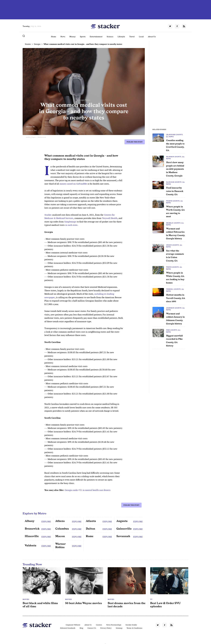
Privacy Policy (106, 628)
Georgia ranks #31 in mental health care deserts (88, 490)
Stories (28, 44)
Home (54, 37)
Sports (83, 37)
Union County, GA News (174, 246)
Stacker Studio (131, 625)
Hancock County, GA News (175, 183)
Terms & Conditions (134, 628)
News (63, 37)
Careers (99, 625)
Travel (132, 37)
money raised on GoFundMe (73, 184)
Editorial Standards (68, 628)
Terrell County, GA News (175, 290)
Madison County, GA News (175, 158)
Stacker (48, 215)
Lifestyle (121, 37)
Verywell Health (110, 218)
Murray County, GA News (175, 224)
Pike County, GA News (173, 331)
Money (73, 37)
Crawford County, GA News (175, 136)
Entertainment (96, 37)
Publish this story (135, 142)
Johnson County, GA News (175, 309)
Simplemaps (70, 222)
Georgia (37, 44)
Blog (81, 628)
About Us (152, 37)
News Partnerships (114, 625)
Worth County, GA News (174, 202)
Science (110, 37)
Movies (26, 599)
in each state (71, 225)
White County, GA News (174, 268)
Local (141, 37)
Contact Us (92, 628)
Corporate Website (73, 625)
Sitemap (119, 628)
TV (151, 599)
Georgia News (84, 100)
